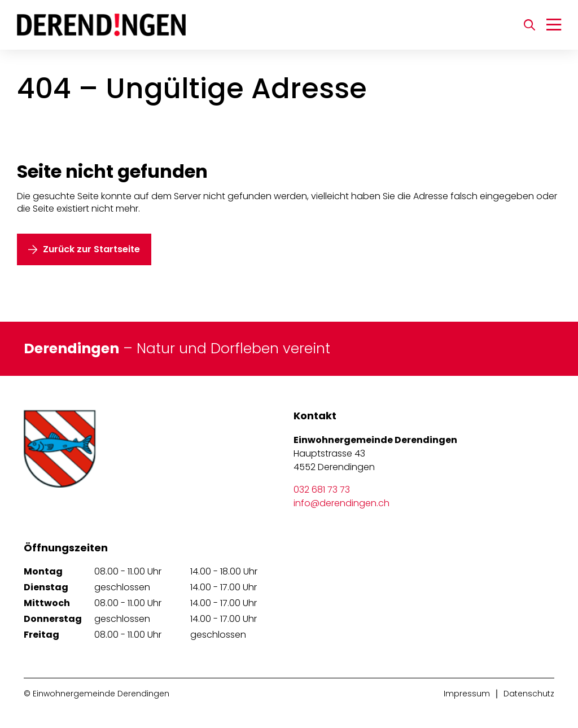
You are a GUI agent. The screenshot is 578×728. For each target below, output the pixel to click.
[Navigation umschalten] (554, 25)
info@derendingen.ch (341, 503)
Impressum (467, 694)
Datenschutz (529, 694)
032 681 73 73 (322, 490)
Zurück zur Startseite (91, 249)
